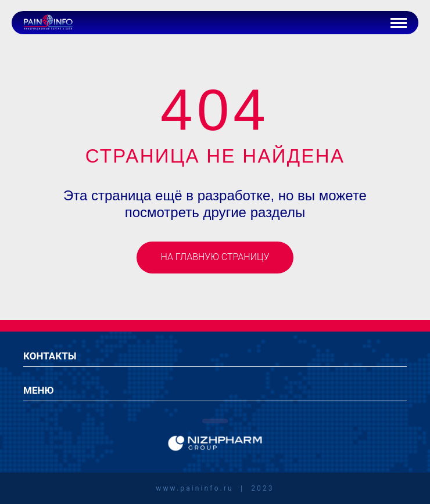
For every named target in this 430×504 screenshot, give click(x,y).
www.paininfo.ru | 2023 (215, 489)
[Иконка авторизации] (371, 23)
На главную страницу (215, 257)
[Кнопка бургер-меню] (399, 23)
